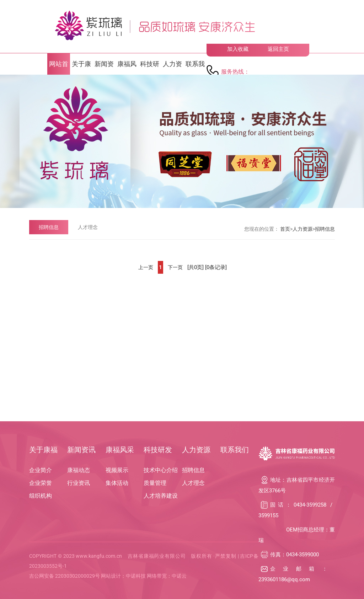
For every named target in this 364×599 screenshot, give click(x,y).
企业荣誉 (41, 483)
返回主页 (278, 49)
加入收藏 (238, 49)
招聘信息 (49, 227)
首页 (285, 229)
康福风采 (120, 450)
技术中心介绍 (161, 470)
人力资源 (303, 229)
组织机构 (41, 496)
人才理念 (88, 227)
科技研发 (158, 450)
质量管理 (155, 483)
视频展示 (117, 470)
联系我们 (235, 450)
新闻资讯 (81, 450)
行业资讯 (79, 483)
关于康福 (43, 450)
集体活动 (117, 483)
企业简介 (41, 470)
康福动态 (79, 470)
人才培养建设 (161, 496)
